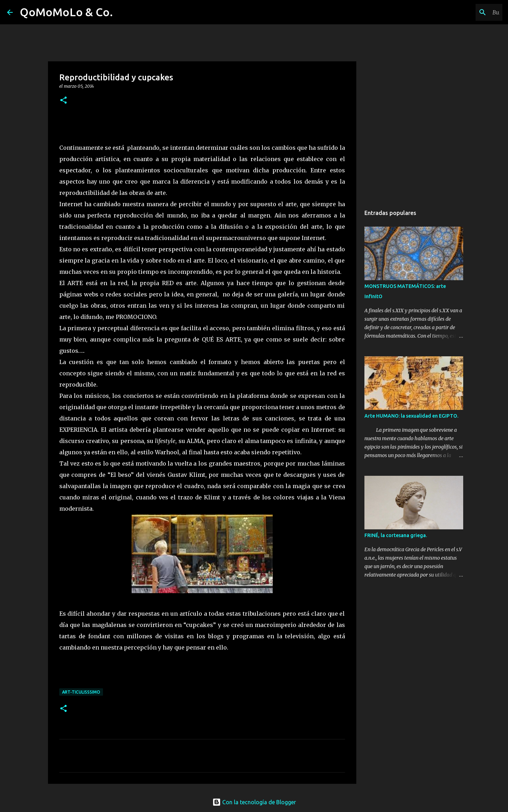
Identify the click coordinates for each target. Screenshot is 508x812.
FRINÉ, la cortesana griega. (396, 535)
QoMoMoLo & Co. (66, 12)
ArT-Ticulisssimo (81, 692)
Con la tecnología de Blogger (254, 802)
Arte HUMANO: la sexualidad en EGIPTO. (411, 416)
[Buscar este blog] (465, 12)
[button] (64, 101)
